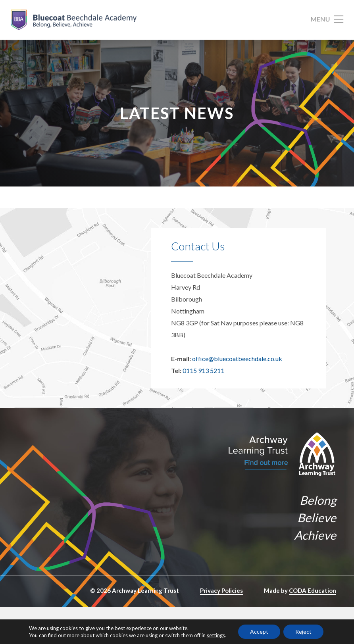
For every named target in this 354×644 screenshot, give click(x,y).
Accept (259, 632)
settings (216, 635)
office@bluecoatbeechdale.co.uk (237, 359)
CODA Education (313, 590)
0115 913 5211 (203, 370)
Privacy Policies (221, 590)
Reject (303, 632)
